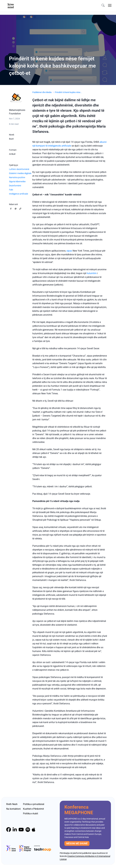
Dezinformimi (15, 186)
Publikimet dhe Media (42, 92)
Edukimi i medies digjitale (20, 173)
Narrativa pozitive (17, 177)
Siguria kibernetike (17, 181)
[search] (103, 5)
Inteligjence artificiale (19, 194)
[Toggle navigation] (110, 5)
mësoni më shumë (77, 844)
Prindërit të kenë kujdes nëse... (68, 92)
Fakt (11, 190)
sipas (69, 251)
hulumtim (92, 273)
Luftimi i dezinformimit (19, 169)
